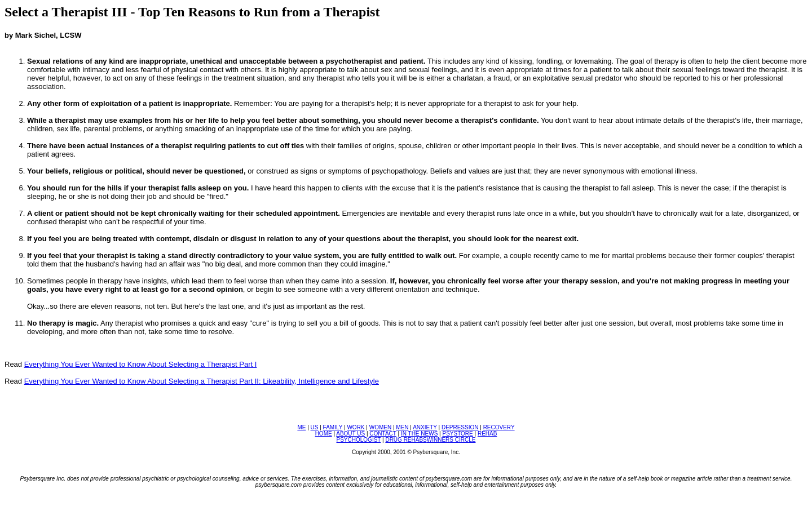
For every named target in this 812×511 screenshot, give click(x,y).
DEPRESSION (460, 427)
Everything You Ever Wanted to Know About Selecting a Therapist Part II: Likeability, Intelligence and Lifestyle (202, 381)
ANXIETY (425, 427)
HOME (324, 434)
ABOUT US (350, 434)
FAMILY (333, 427)
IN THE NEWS (419, 434)
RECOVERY (499, 427)
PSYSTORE (457, 434)
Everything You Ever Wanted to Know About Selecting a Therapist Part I (141, 364)
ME (301, 427)
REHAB (487, 434)
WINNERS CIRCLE (451, 440)
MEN (402, 427)
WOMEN (380, 427)
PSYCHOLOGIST (359, 440)
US (315, 427)
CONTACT (383, 434)
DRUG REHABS (406, 440)
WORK (356, 427)
